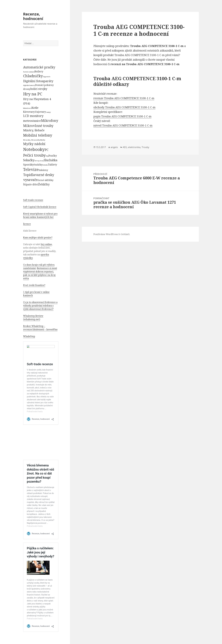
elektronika (134, 147)
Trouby (145, 147)
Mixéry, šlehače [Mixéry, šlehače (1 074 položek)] (34, 130)
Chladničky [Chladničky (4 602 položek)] (33, 76)
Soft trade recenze (33, 200)
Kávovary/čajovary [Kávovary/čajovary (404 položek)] (34, 112)
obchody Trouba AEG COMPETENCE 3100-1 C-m (124, 107)
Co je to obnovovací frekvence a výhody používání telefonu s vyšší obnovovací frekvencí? (40, 306)
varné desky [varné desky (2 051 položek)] (45, 175)
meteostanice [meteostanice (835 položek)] (32, 121)
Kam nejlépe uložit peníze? (38, 237)
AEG (125, 147)
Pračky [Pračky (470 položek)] (53, 156)
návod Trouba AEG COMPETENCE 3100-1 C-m (123, 125)
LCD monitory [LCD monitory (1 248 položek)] (33, 116)
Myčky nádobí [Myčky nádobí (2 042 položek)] (34, 144)
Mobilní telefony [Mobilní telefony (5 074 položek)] (38, 135)
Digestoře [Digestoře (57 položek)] (47, 77)
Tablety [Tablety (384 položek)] (52, 165)
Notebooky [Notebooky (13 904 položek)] (34, 149)
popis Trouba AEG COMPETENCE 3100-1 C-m (122, 116)
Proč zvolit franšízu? (34, 285)
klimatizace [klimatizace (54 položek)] (27, 108)
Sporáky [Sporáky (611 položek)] (29, 165)
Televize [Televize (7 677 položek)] (31, 169)
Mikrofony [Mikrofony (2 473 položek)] (50, 121)
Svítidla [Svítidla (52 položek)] (45, 165)
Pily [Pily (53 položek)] (47, 156)
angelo (114, 147)
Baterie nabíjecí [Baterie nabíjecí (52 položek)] (29, 72)
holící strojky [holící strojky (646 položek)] (39, 89)
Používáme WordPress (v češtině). (112, 234)
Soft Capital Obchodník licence (40, 207)
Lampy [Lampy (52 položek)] (48, 112)
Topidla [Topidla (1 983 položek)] (29, 175)
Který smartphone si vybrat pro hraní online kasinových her (40, 215)
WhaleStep (29, 336)
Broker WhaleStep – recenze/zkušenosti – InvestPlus (40, 328)
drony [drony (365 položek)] (27, 89)
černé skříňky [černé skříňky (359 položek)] (45, 180)
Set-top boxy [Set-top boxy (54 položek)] (39, 161)
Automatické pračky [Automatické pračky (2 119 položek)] (39, 67)
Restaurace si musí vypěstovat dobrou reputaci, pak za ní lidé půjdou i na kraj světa (40, 273)
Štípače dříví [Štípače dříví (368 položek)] (31, 184)
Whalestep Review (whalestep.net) (33, 318)
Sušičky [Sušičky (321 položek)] (38, 165)
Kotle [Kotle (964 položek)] (35, 108)
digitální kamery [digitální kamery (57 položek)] (29, 85)
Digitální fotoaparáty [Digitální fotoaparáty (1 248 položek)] (38, 81)
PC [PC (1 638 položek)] (47, 150)
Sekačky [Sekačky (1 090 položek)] (29, 160)
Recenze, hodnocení (33, 16)
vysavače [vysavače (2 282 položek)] (30, 180)
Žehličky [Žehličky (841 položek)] (44, 184)
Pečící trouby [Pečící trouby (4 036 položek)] (34, 155)
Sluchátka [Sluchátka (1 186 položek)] (51, 160)
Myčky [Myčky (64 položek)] (43, 140)
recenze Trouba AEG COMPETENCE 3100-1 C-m (124, 98)
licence (27, 224)
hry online (46, 244)
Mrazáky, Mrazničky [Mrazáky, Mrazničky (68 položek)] (32, 140)
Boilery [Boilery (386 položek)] (39, 71)
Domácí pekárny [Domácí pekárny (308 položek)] (44, 85)
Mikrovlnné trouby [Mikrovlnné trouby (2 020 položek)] (38, 126)
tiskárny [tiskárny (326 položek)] (43, 170)
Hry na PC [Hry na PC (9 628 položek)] (33, 94)
